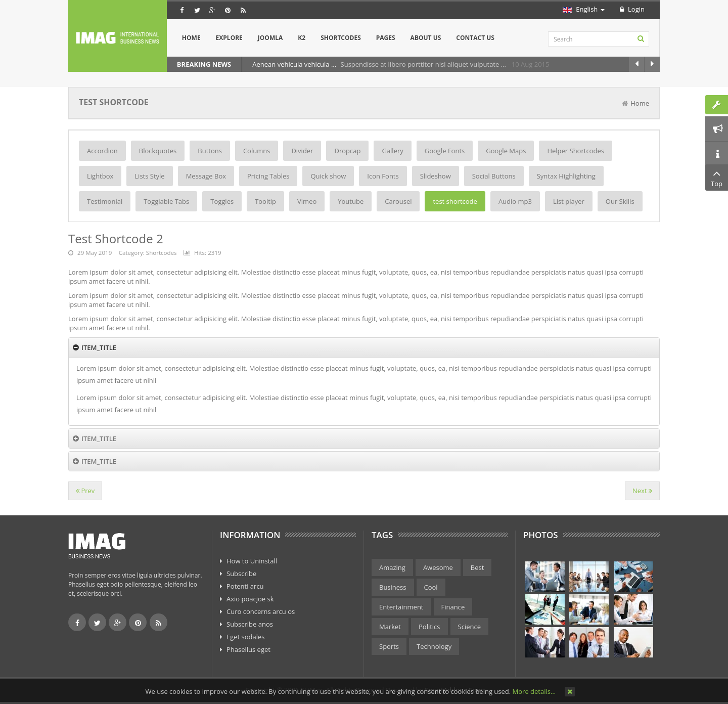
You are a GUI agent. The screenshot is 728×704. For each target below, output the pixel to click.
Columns (257, 151)
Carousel (398, 201)
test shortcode (455, 201)
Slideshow (436, 176)
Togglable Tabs (166, 201)
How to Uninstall (252, 561)
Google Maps (506, 151)
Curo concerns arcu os (261, 611)
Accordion (102, 151)
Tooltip (265, 201)
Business (393, 587)
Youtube (351, 201)
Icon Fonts (383, 176)
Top (717, 178)
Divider (302, 151)
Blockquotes (158, 151)
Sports (389, 646)
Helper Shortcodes (575, 151)
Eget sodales (246, 637)
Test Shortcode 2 (116, 238)
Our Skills (620, 201)
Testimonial (105, 201)
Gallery (392, 151)
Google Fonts (445, 151)
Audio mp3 (515, 201)
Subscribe (241, 574)
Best (477, 567)
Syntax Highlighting (566, 176)
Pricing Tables (268, 176)
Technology (434, 646)
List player (569, 201)
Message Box (206, 176)
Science (469, 627)
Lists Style (149, 176)
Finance (453, 607)
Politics (429, 627)
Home (640, 103)
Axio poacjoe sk (250, 599)
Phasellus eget (248, 649)
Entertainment (401, 607)
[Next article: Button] (642, 491)
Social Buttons (494, 176)
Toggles (222, 201)
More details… (534, 691)
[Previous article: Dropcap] (85, 491)
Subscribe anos (250, 624)
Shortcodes (162, 253)
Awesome (438, 567)
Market (390, 627)
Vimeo (307, 201)
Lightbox (100, 176)
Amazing (392, 567)
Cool (431, 587)
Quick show (328, 176)
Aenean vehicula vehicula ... (295, 64)
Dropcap (347, 151)
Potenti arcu (245, 586)
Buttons (210, 151)
